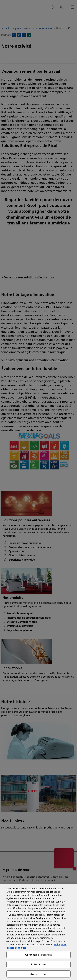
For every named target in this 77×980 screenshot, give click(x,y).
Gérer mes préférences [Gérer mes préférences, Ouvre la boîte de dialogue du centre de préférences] (38, 955)
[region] (38, 932)
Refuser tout (38, 964)
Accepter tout (38, 974)
